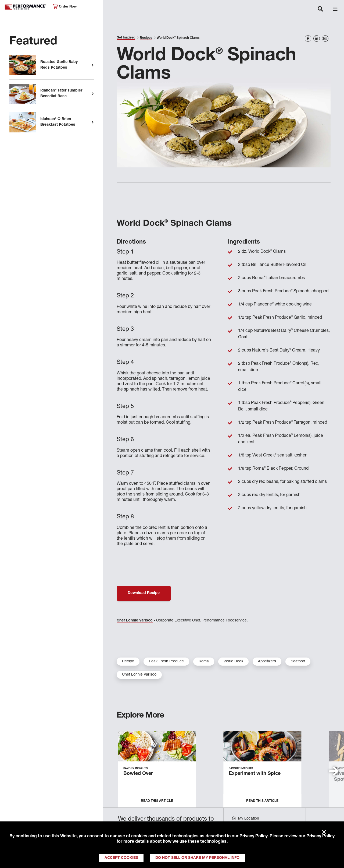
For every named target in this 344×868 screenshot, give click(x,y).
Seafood (298, 662)
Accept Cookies (121, 858)
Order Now (65, 7)
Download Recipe (144, 593)
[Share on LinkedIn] (317, 38)
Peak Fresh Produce (166, 662)
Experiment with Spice (255, 774)
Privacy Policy (253, 837)
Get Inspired (126, 38)
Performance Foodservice (26, 7)
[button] (334, 771)
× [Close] (324, 832)
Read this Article (157, 801)
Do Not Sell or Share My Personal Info (197, 858)
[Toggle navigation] (320, 9)
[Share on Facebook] (308, 38)
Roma (204, 662)
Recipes (146, 38)
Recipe (128, 662)
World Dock (233, 662)
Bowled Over (138, 774)
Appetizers (267, 662)
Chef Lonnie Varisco (135, 621)
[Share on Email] (325, 38)
